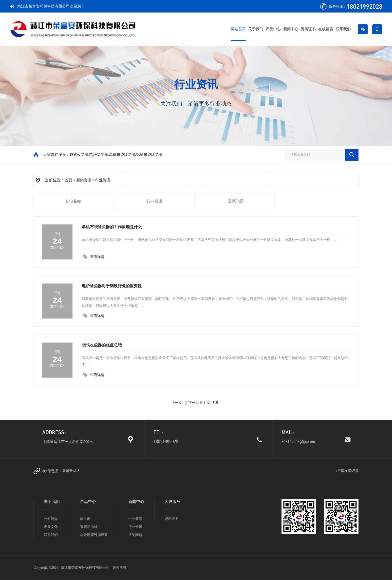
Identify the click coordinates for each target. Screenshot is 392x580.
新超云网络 (71, 471)
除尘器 (85, 519)
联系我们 (343, 29)
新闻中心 (291, 29)
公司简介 (51, 519)
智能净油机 (89, 527)
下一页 (193, 403)
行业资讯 (103, 180)
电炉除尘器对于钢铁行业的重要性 (112, 286)
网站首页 (238, 29)
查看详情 (97, 257)
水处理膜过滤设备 (94, 535)
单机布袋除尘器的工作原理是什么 (112, 227)
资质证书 (308, 29)
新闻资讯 (84, 180)
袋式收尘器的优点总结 (102, 345)
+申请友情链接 (347, 471)
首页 (68, 180)
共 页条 (209, 403)
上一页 (177, 403)
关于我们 (256, 29)
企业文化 (51, 527)
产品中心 (273, 29)
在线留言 (326, 29)
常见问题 (236, 201)
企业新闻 (73, 201)
